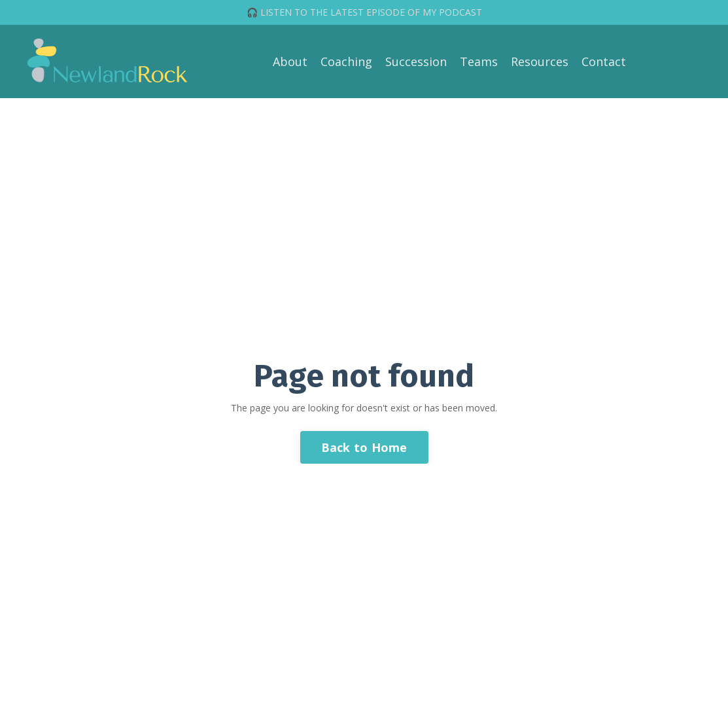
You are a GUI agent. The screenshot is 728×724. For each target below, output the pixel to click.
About (290, 61)
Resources (540, 61)
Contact (604, 61)
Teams (479, 61)
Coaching (346, 61)
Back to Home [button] (364, 447)
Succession (416, 61)
